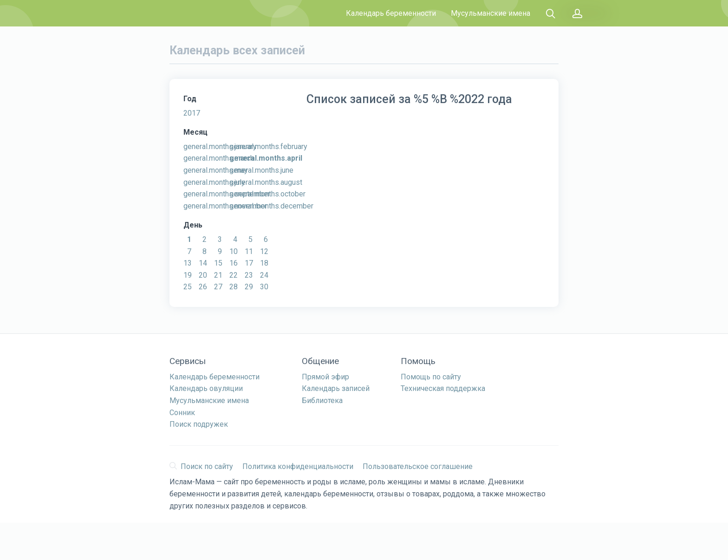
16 (234, 263)
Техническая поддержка (443, 388)
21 (218, 275)
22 (234, 275)
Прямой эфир (325, 377)
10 (234, 251)
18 (264, 263)
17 (249, 263)
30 (264, 287)
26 (203, 287)
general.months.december (271, 206)
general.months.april (266, 158)
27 (218, 287)
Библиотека (322, 400)
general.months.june (261, 170)
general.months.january (220, 147)
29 (249, 287)
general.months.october (267, 194)
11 (249, 251)
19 (188, 275)
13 (188, 263)
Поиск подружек (199, 424)
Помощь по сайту (431, 377)
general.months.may (216, 170)
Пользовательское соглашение (418, 466)
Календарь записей (336, 388)
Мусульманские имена (491, 13)
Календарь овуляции (206, 388)
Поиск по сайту (201, 466)
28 (234, 287)
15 (218, 263)
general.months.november (225, 206)
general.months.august (266, 182)
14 (203, 263)
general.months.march (219, 158)
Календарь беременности (391, 13)
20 (203, 275)
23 (249, 275)
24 (264, 275)
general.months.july (214, 182)
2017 (192, 113)
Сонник (182, 413)
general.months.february (268, 147)
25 (188, 287)
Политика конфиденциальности (298, 466)
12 (264, 251)
